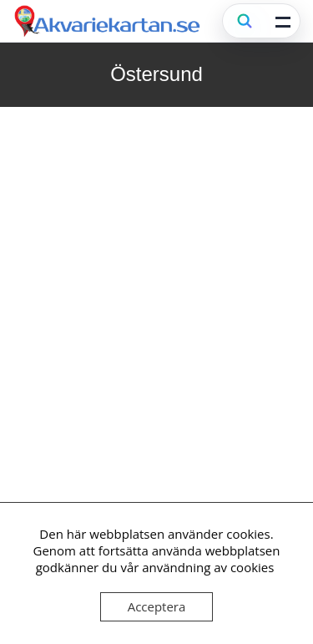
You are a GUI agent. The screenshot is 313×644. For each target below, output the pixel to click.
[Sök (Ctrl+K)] (245, 21)
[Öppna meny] (283, 21)
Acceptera (157, 606)
